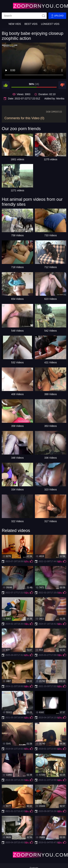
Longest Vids (50, 24)
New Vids (15, 24)
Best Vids (31, 24)
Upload (57, 16)
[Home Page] (34, 6)
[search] (24, 16)
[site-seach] (43, 16)
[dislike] (62, 85)
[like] (6, 85)
